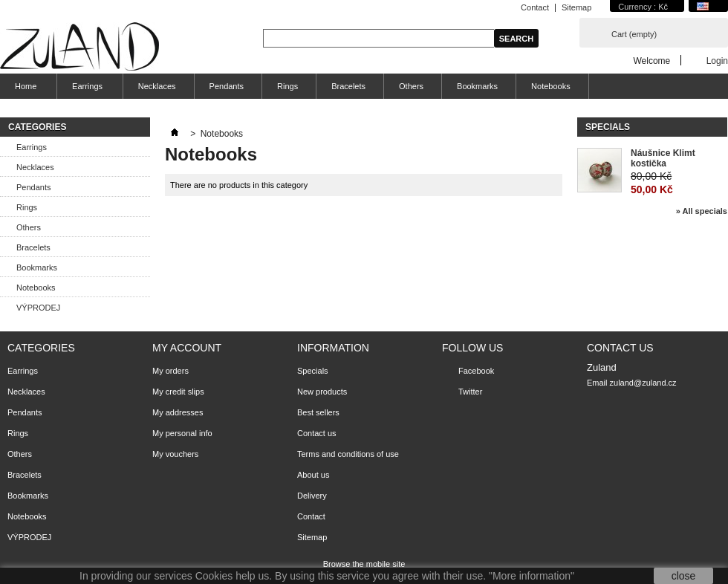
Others (411, 86)
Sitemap (576, 7)
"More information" (532, 576)
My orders (170, 371)
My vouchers (175, 454)
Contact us (317, 433)
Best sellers (318, 412)
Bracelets (348, 86)
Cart (634, 34)
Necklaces (157, 86)
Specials (608, 127)
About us (313, 475)
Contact (535, 7)
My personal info (182, 433)
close (684, 576)
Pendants (227, 86)
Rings (287, 86)
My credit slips (178, 392)
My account (187, 348)
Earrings (85, 90)
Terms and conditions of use (348, 454)
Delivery (312, 496)
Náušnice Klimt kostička (663, 158)
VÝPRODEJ (38, 308)
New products (322, 392)
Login (717, 61)
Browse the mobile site (364, 564)
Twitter (470, 392)
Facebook (476, 371)
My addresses (178, 412)
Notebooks (551, 86)
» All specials (702, 211)
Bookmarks (477, 86)
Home (24, 90)
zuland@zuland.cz (643, 383)
